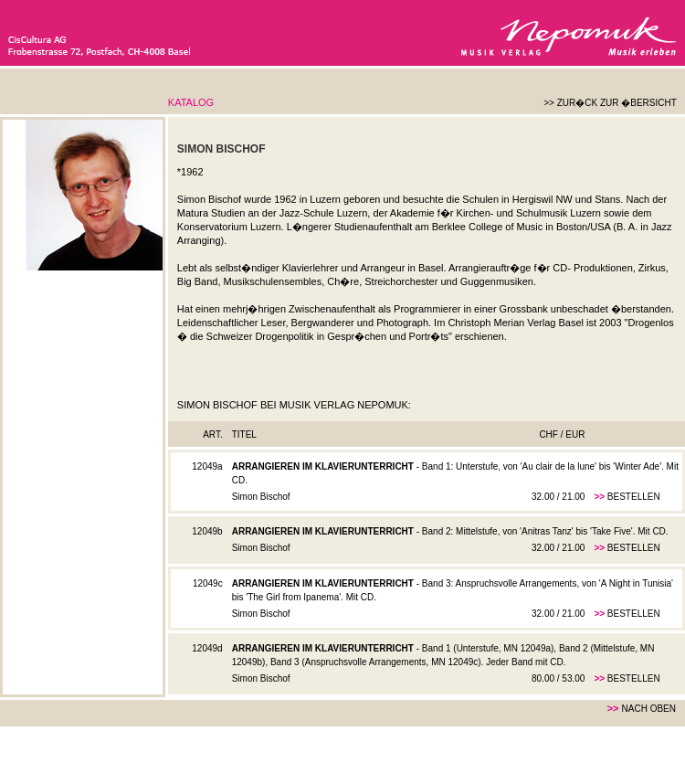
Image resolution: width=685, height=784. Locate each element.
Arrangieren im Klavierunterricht (323, 466)
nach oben (649, 709)
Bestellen (634, 497)
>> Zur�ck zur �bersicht (610, 103)
